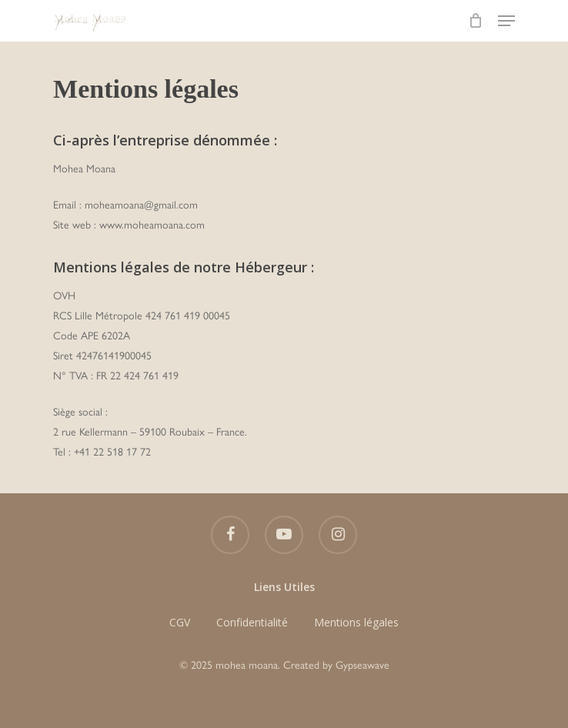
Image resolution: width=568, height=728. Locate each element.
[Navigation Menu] (506, 21)
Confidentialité (252, 622)
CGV (180, 622)
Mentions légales (356, 622)
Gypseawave (363, 665)
